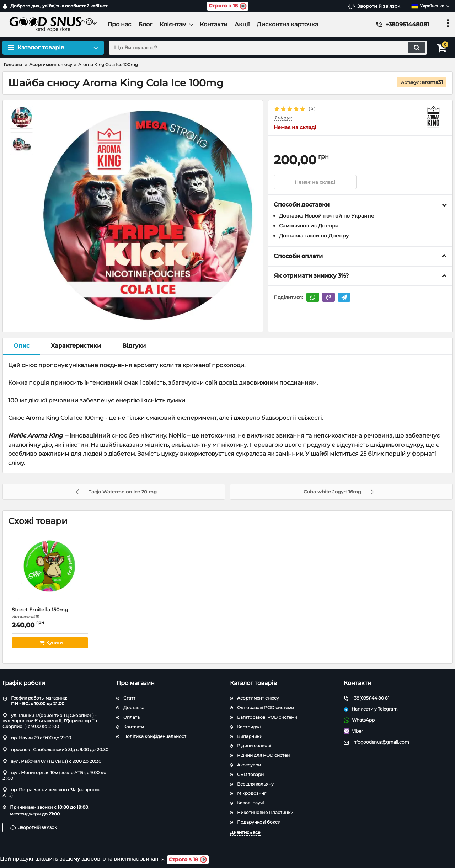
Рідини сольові (254, 746)
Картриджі (249, 727)
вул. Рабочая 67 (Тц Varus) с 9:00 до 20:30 (52, 761)
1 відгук (283, 118)
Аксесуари (249, 765)
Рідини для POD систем (264, 755)
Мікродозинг (252, 793)
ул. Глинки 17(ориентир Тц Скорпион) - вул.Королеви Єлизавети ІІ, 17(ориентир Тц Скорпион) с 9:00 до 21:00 (50, 721)
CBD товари (250, 774)
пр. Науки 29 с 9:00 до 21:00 (37, 738)
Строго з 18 (228, 6)
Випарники (250, 736)
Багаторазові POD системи (267, 717)
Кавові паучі (250, 803)
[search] (266, 48)
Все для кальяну (255, 784)
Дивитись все (245, 832)
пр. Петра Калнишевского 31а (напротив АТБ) (51, 792)
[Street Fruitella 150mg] (50, 571)
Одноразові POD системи (266, 708)
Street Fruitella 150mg (50, 613)
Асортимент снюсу (258, 698)
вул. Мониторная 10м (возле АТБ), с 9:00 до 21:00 (54, 775)
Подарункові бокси (259, 822)
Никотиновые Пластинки (265, 812)
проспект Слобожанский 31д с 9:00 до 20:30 (55, 749)
